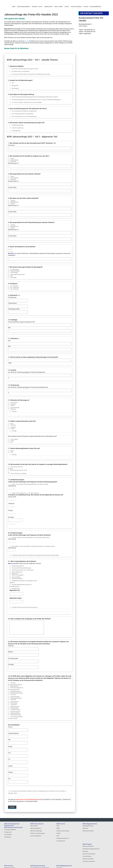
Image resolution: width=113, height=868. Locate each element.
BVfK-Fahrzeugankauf (36, 828)
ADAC (58, 826)
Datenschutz (104, 865)
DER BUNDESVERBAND (24, 7)
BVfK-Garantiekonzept (10, 846)
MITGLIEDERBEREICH (95, 7)
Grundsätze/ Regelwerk (10, 829)
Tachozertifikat (8, 834)
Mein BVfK (85, 846)
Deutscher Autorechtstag (63, 830)
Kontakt (88, 865)
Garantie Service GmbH (62, 856)
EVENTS (67, 7)
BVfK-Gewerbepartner (64, 850)
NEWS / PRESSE (59, 7)
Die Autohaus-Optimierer (11, 860)
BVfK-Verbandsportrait (12, 824)
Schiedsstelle (8, 836)
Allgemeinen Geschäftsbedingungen (27, 799)
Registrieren (86, 851)
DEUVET (58, 832)
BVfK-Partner (61, 824)
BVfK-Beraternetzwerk (88, 830)
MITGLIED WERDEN (76, 7)
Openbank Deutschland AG (63, 852)
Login (84, 848)
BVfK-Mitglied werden (88, 826)
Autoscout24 (60, 854)
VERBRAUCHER (48, 7)
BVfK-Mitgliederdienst (90, 824)
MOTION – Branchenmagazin (38, 832)
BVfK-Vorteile (35, 844)
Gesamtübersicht (61, 839)
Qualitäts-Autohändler (10, 857)
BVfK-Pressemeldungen (36, 830)
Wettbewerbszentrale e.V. (63, 837)
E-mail (27, 41)
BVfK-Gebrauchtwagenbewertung (13, 848)
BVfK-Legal (7, 851)
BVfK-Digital (33, 848)
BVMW (58, 828)
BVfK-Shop (85, 828)
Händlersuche (9, 826)
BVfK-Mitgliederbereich (90, 844)
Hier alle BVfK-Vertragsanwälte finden (66, 846)
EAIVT (58, 835)
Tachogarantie (8, 832)
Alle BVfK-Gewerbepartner (63, 858)
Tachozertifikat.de (9, 855)
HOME (14, 7)
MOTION (86, 7)
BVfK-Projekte (9, 844)
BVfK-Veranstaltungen (38, 856)
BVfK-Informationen (37, 824)
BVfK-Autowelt (34, 826)
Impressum (96, 865)
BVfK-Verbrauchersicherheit (14, 827)
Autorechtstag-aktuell (36, 835)
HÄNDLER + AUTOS (37, 7)
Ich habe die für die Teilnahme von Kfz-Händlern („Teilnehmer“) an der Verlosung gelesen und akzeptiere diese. (40, 800)
